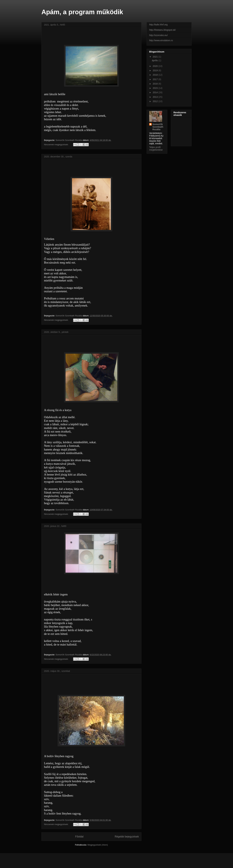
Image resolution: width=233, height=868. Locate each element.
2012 (156, 101)
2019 (156, 70)
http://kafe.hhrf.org (158, 25)
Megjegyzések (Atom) (98, 845)
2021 (156, 57)
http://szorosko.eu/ (158, 35)
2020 (156, 66)
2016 (156, 84)
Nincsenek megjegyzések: (57, 145)
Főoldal (79, 837)
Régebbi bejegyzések (127, 837)
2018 (156, 75)
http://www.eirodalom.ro (161, 40)
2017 (156, 79)
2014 (156, 92)
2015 (156, 88)
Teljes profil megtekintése (156, 148)
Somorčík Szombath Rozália (158, 127)
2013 (156, 97)
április (155, 60)
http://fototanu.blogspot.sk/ (162, 30)
